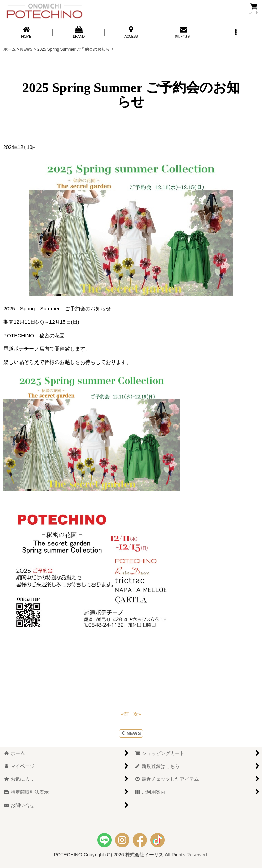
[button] (236, 32)
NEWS (131, 733)
